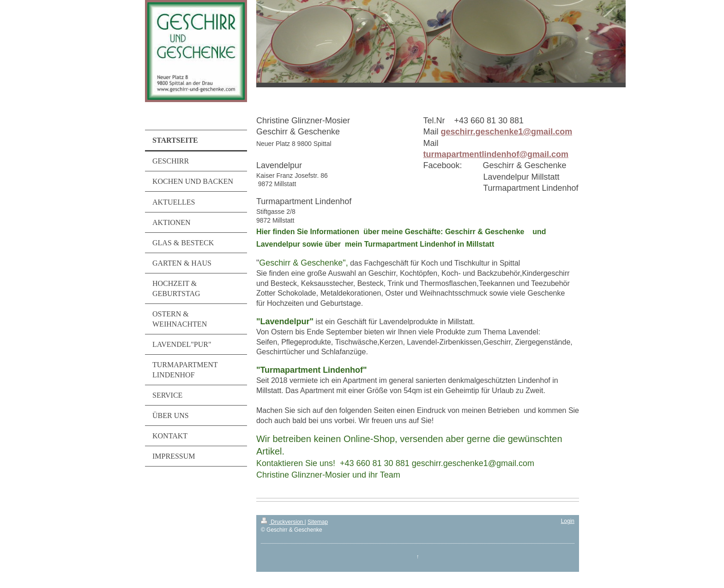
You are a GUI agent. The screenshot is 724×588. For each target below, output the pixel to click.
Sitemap (318, 522)
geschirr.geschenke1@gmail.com (506, 132)
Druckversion (283, 522)
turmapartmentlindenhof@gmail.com (496, 154)
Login (568, 521)
